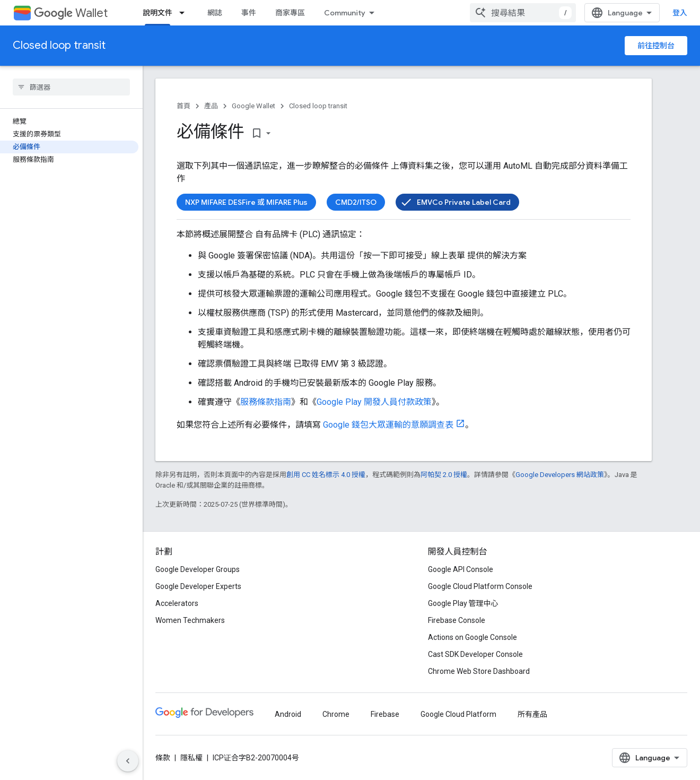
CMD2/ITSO (356, 202)
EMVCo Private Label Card (464, 202)
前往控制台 (656, 46)
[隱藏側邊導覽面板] (128, 761)
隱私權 (191, 758)
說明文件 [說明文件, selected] (157, 13)
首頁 (183, 106)
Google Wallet (253, 106)
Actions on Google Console (472, 637)
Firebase (385, 714)
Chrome (336, 714)
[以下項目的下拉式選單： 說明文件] (185, 13)
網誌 (215, 13)
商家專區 (290, 13)
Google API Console (461, 569)
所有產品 (532, 714)
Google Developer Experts (198, 586)
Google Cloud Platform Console (480, 586)
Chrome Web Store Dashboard (479, 671)
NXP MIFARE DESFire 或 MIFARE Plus (246, 202)
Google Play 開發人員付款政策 (374, 402)
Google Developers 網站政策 (560, 475)
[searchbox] (71, 87)
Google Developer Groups (198, 569)
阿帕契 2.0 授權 (444, 475)
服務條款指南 (266, 402)
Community (345, 13)
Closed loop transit (59, 45)
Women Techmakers (190, 620)
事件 (249, 13)
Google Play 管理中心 (463, 603)
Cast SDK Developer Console (475, 654)
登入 (680, 13)
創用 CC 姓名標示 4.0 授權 (326, 475)
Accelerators (177, 603)
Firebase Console (457, 620)
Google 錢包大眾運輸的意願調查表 (388, 425)
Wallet (71, 13)
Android (288, 714)
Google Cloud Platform (458, 714)
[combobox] (523, 13)
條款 (163, 758)
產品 (211, 106)
